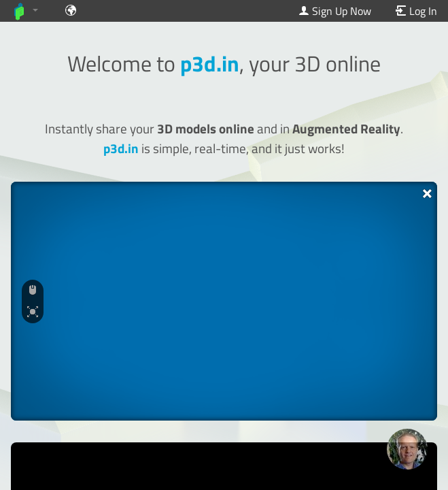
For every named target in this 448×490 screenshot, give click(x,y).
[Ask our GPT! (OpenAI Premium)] (407, 449)
